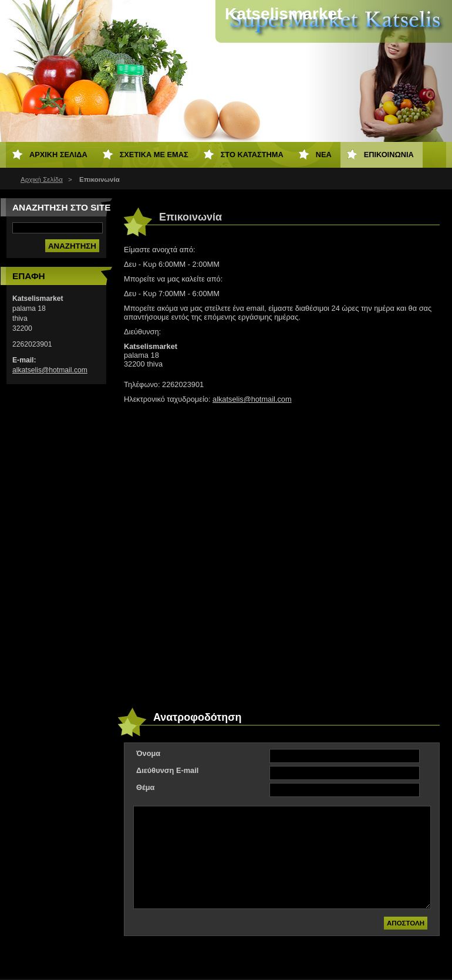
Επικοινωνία (389, 155)
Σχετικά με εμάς (154, 155)
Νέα (324, 155)
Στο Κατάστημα (252, 155)
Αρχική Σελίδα (42, 179)
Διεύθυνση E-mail (167, 770)
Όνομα (148, 753)
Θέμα (145, 787)
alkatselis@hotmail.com (252, 399)
